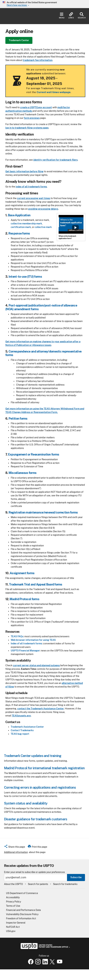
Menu (62, 16)
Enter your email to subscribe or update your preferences (34, 872)
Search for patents (38, 884)
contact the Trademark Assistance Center (41, 709)
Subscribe (76, 877)
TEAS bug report (20, 734)
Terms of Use (13, 906)
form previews (32, 118)
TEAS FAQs (17, 636)
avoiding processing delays (43, 209)
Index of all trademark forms (26, 643)
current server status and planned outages (36, 665)
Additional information (16, 852)
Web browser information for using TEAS (33, 640)
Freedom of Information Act (21, 918)
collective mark (43, 227)
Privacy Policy (14, 902)
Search (82, 16)
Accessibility (13, 897)
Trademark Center (19, 40)
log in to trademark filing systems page (27, 128)
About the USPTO (13, 884)
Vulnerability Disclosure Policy (22, 914)
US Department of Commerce (22, 893)
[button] (15, 847)
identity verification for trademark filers (55, 160)
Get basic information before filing (24, 171)
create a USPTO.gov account (36, 107)
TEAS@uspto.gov (21, 716)
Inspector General (16, 923)
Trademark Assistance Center (27, 727)
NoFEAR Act (13, 927)
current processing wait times (34, 198)
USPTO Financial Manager (25, 651)
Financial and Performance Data (23, 910)
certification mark (21, 227)
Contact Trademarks (22, 730)
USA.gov (11, 931)
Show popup (75, 228)
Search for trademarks (65, 884)
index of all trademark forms (31, 187)
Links (71, 16)
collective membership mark (26, 224)
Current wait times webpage (54, 92)
